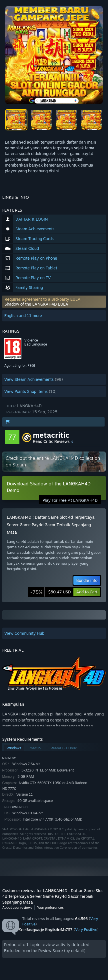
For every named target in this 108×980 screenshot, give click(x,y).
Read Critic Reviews (51, 441)
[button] (54, 302)
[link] (51, 592)
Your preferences (50, 907)
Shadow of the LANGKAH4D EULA (36, 304)
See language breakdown (42, 930)
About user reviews (17, 907)
